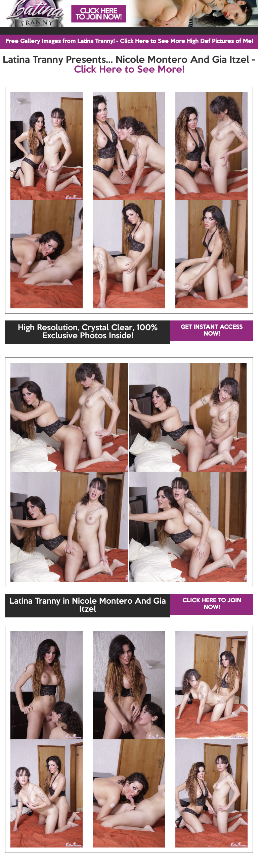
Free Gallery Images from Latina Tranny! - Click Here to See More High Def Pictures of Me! (129, 41)
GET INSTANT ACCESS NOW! (212, 331)
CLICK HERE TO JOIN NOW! (212, 604)
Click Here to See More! (129, 70)
